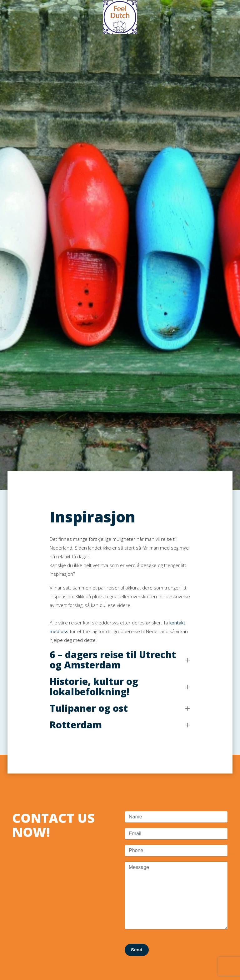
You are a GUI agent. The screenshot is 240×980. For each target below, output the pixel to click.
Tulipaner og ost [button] (89, 708)
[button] (120, 660)
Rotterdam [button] (76, 725)
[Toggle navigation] (219, 6)
